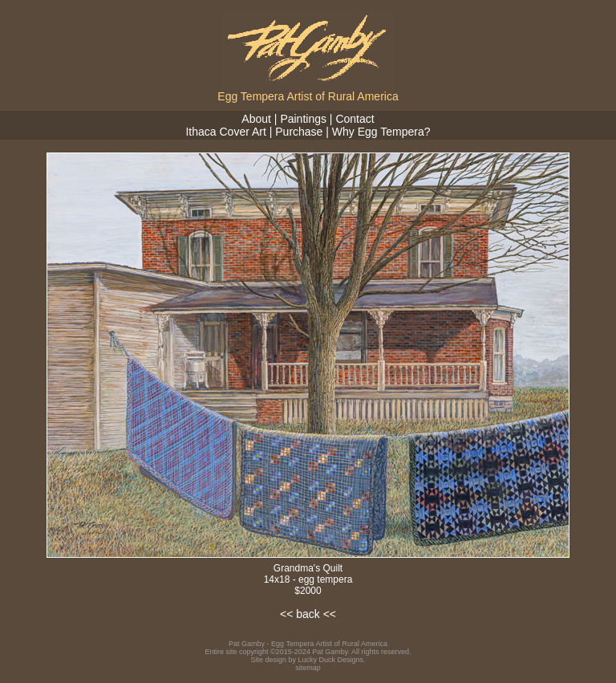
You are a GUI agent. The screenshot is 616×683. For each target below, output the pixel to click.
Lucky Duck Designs (331, 660)
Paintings (303, 119)
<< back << (308, 614)
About (256, 119)
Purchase (299, 132)
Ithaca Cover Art (225, 132)
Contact (355, 119)
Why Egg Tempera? (381, 132)
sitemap (308, 668)
